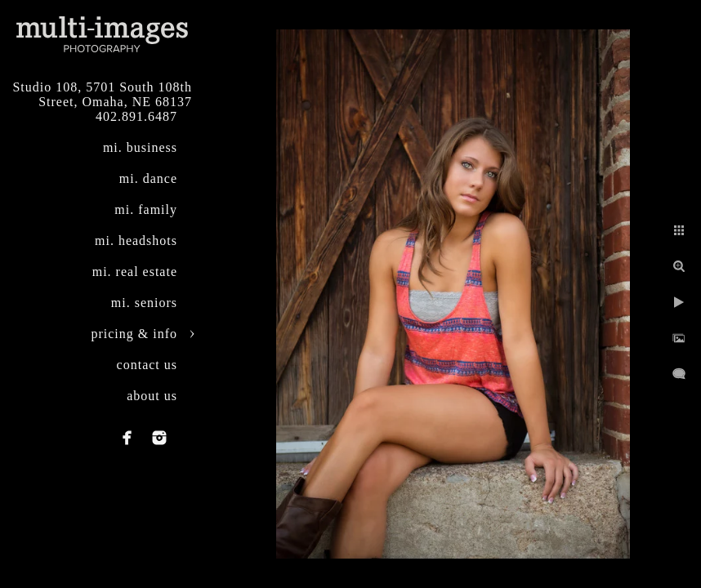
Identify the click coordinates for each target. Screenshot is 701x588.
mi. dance (148, 178)
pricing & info (134, 334)
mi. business (140, 147)
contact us (147, 365)
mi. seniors (144, 303)
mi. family (146, 209)
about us (152, 396)
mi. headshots (136, 241)
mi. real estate (135, 272)
